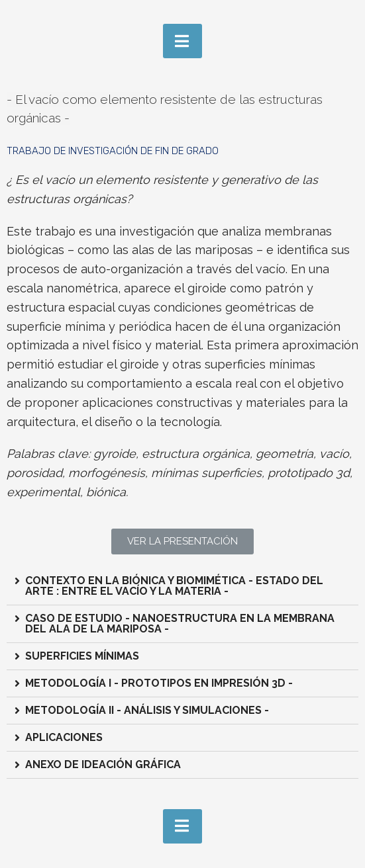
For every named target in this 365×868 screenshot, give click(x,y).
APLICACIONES (64, 737)
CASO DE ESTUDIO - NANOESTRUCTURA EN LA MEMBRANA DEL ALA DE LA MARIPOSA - (180, 624)
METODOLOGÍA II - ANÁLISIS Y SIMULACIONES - (147, 710)
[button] (182, 542)
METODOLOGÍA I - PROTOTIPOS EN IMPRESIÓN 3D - (159, 683)
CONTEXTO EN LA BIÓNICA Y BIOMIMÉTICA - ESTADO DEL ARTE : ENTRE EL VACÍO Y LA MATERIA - (174, 586)
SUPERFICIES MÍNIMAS (82, 656)
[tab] (182, 586)
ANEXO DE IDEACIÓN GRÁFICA (103, 764)
